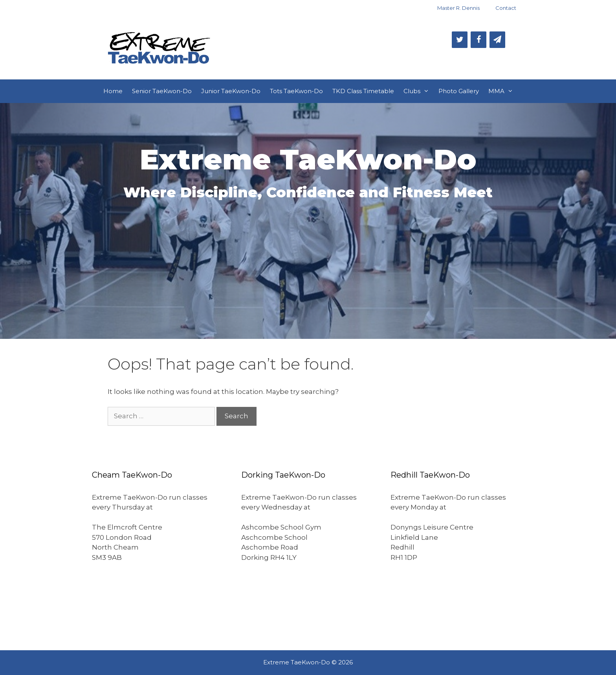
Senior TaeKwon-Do (162, 91)
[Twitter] (460, 40)
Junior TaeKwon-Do (231, 91)
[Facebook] (478, 40)
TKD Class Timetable (363, 91)
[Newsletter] (497, 40)
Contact (506, 8)
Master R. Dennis (458, 8)
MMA (503, 91)
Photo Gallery (459, 91)
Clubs (419, 91)
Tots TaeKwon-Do (296, 91)
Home (113, 91)
